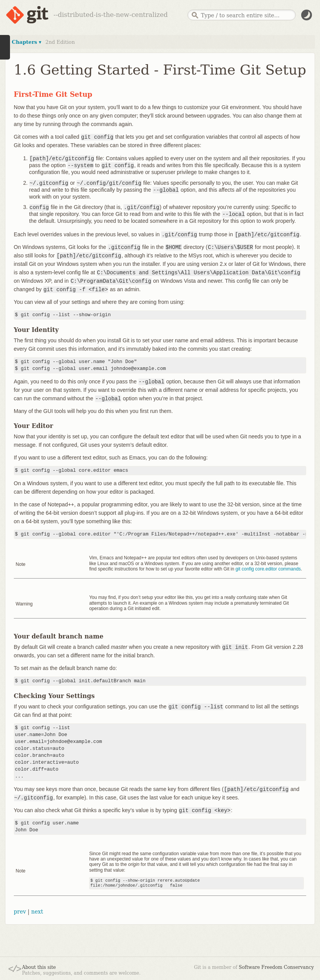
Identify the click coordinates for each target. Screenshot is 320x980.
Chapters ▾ (27, 42)
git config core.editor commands (268, 569)
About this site (39, 967)
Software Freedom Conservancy (276, 967)
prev (20, 912)
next (37, 912)
